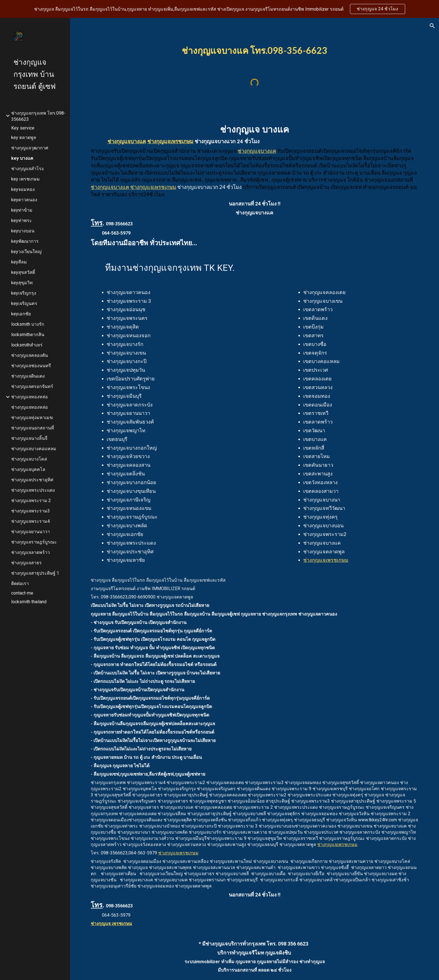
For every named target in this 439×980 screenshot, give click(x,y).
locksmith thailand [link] (29, 602)
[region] (219, 9)
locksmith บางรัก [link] (28, 324)
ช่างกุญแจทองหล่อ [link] (30, 397)
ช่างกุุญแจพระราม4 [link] (31, 521)
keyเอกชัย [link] (21, 314)
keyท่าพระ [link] (22, 220)
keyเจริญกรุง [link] (24, 293)
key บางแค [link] (22, 158)
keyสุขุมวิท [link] (22, 283)
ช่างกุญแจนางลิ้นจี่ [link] (29, 438)
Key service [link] (23, 128)
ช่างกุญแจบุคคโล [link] (28, 469)
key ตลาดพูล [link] (24, 137)
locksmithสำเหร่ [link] (27, 345)
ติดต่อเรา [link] (20, 583)
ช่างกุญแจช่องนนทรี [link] (31, 366)
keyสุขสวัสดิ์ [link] (23, 272)
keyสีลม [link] (19, 262)
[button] (432, 26)
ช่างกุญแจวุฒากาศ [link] (30, 148)
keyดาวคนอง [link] (24, 200)
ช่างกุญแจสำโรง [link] (27, 169)
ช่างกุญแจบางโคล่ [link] (29, 459)
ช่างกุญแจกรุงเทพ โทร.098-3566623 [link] (38, 116)
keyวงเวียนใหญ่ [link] (26, 252)
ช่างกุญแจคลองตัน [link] (30, 355)
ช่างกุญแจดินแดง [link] (28, 376)
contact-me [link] (22, 593)
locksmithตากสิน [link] (28, 335)
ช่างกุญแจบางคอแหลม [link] (34, 449)
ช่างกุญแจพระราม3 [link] (31, 511)
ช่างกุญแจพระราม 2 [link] (31, 501)
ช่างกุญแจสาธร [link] (26, 563)
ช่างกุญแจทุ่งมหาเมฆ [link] (32, 418)
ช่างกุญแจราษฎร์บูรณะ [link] (34, 542)
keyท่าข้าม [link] (22, 210)
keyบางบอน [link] (23, 231)
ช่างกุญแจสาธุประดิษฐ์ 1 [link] (35, 573)
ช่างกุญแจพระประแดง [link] (33, 490)
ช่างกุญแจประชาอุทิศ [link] (32, 480)
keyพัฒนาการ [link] (25, 241)
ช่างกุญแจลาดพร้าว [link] (31, 552)
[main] (255, 49)
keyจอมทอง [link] (23, 189)
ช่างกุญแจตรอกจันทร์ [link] (32, 386)
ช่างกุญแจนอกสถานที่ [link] (33, 428)
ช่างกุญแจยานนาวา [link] (31, 532)
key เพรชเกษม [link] (25, 179)
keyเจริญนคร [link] (24, 303)
